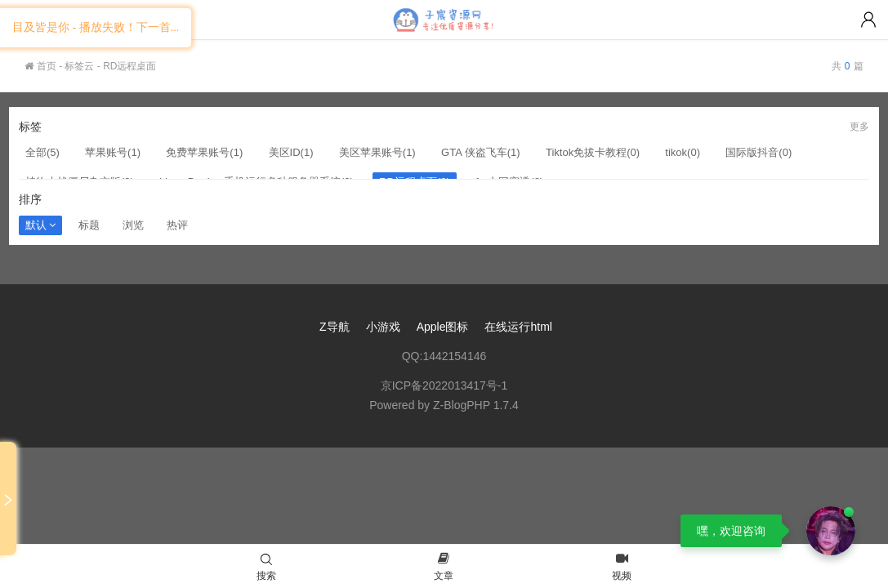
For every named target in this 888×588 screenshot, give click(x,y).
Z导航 (335, 327)
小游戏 (383, 327)
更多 (859, 127)
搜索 (266, 568)
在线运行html (518, 327)
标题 (89, 225)
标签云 (79, 66)
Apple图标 (443, 327)
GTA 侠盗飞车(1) (481, 152)
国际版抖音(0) (759, 152)
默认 (40, 225)
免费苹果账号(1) (204, 152)
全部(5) (42, 152)
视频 (622, 568)
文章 (444, 568)
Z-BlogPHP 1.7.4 (476, 405)
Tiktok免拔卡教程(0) (593, 152)
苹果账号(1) (113, 152)
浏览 (133, 225)
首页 (40, 66)
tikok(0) (683, 152)
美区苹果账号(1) (377, 152)
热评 (177, 225)
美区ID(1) (291, 152)
